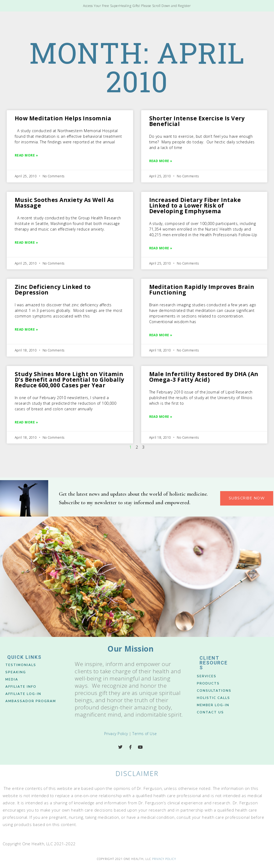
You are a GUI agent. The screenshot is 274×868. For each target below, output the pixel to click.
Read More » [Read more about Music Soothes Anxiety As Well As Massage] (26, 242)
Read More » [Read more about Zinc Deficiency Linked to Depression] (26, 329)
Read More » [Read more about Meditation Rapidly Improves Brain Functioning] (161, 335)
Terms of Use (144, 734)
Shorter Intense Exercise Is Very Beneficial (197, 121)
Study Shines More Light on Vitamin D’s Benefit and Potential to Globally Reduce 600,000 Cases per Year (70, 380)
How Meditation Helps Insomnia (63, 118)
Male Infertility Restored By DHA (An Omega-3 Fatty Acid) (204, 377)
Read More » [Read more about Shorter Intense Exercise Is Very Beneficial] (161, 161)
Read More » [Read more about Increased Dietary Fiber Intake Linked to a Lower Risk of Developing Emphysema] (161, 248)
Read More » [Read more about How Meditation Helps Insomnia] (26, 155)
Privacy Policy (116, 734)
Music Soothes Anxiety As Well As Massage (64, 203)
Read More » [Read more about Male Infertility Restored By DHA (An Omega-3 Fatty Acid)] (161, 417)
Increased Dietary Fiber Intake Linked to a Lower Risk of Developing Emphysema (195, 205)
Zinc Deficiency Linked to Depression (53, 290)
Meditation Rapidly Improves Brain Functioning (202, 290)
